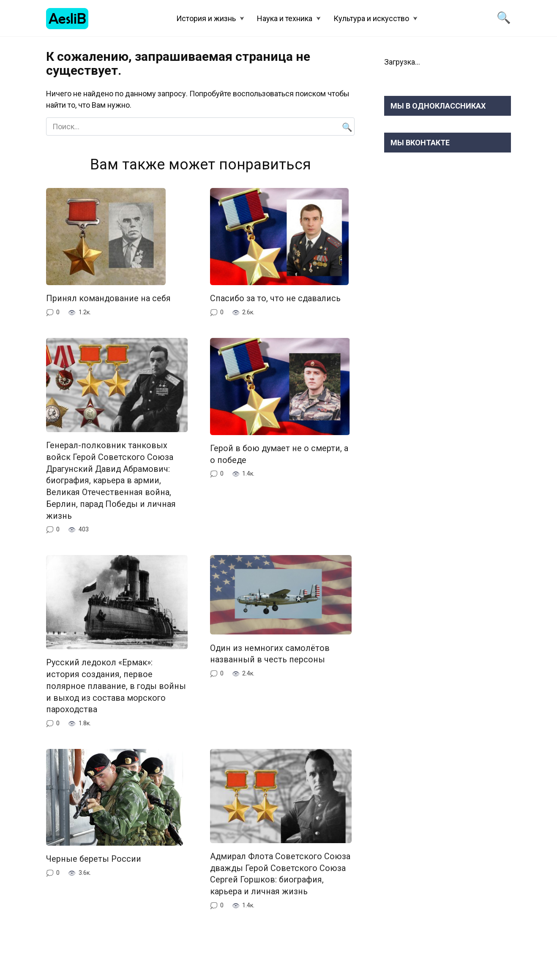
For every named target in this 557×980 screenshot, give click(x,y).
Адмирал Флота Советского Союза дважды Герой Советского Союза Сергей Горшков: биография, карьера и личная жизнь (280, 874)
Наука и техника (285, 18)
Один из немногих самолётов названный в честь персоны (270, 654)
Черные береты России (94, 859)
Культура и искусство (371, 18)
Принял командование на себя (108, 298)
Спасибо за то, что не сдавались (275, 298)
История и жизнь (206, 18)
